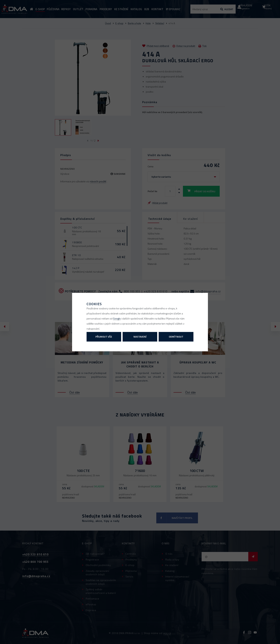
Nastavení (140, 337)
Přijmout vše (104, 337)
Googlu (117, 318)
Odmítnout (176, 337)
